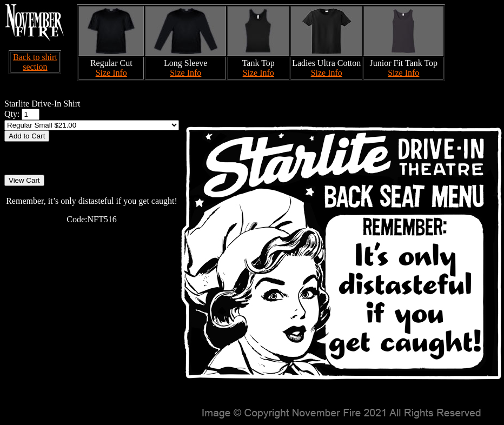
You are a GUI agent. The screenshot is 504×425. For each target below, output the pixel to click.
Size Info (111, 73)
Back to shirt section (35, 62)
